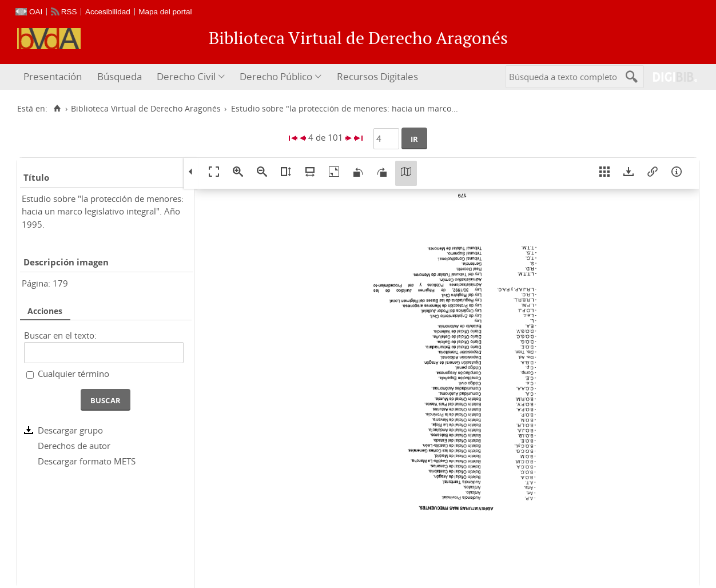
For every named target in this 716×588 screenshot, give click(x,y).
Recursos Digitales (377, 76)
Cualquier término (73, 374)
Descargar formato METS (87, 461)
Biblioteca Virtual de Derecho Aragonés (146, 109)
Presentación (53, 76)
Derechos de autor (74, 446)
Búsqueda (120, 76)
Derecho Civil (186, 76)
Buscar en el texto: (60, 335)
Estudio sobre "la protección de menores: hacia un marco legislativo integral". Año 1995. (103, 211)
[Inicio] (57, 109)
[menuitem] (54, 77)
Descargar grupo (70, 430)
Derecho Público (276, 76)
